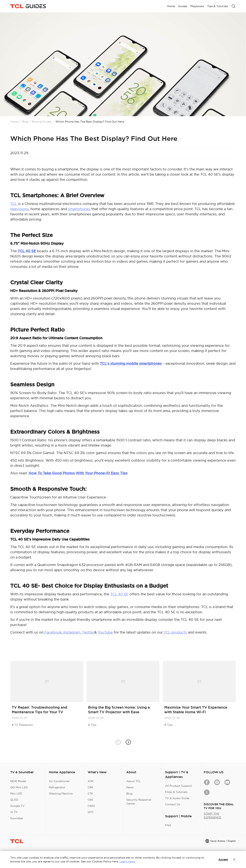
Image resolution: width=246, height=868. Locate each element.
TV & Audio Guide (177, 798)
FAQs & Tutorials (176, 792)
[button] (128, 742)
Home (14, 122)
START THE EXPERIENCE (212, 816)
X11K (91, 781)
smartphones (79, 209)
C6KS (91, 806)
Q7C (91, 812)
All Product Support (179, 786)
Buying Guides (42, 122)
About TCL (134, 781)
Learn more (127, 861)
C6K (90, 800)
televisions (20, 209)
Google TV (17, 806)
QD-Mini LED (19, 787)
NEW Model (18, 781)
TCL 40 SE (119, 594)
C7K (90, 794)
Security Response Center (139, 802)
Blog (25, 122)
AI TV (14, 812)
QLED (14, 800)
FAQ (168, 825)
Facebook (53, 632)
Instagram (71, 632)
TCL (14, 204)
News (130, 787)
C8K (90, 787)
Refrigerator (57, 787)
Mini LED (16, 794)
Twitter (88, 632)
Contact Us (173, 804)
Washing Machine (61, 794)
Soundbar (17, 818)
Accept (223, 860)
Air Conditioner (59, 781)
